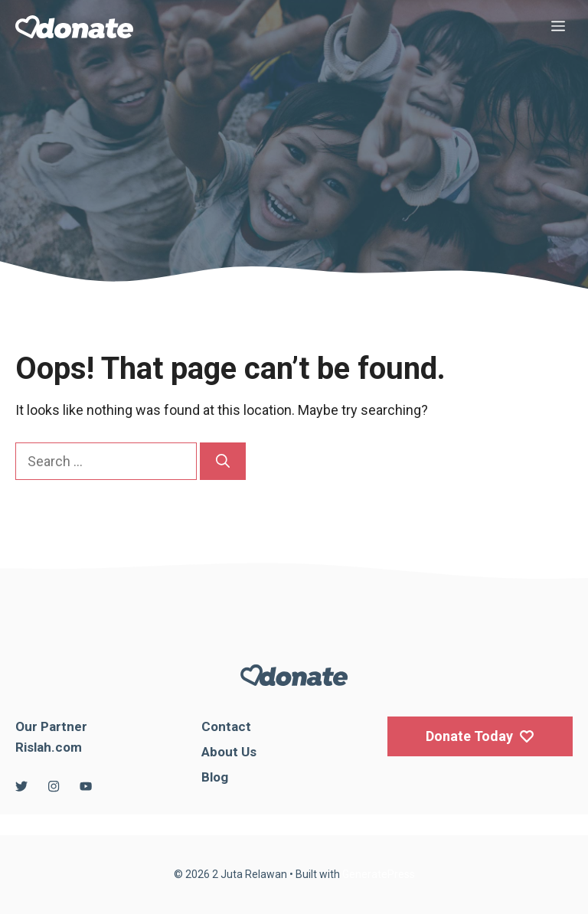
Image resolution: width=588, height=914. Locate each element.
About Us (229, 752)
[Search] (223, 461)
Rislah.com (49, 747)
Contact (226, 726)
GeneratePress (379, 874)
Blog (215, 777)
